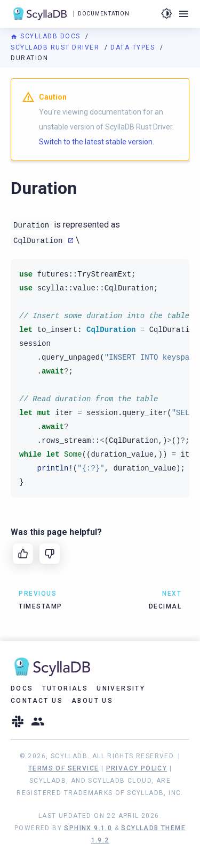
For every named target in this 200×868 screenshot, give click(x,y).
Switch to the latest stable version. (97, 142)
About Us (92, 701)
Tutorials (65, 688)
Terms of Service (63, 768)
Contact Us (37, 701)
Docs (22, 688)
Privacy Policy (137, 768)
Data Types (134, 47)
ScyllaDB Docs (47, 36)
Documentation (103, 14)
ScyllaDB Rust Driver (56, 47)
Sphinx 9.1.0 (88, 828)
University (121, 688)
